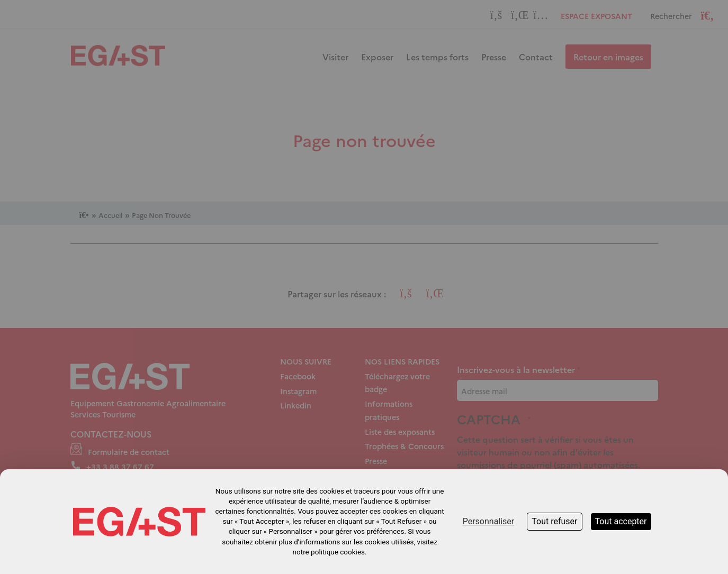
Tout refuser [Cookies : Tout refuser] (554, 521)
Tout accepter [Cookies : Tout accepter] (621, 521)
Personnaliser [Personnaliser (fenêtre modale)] (489, 521)
